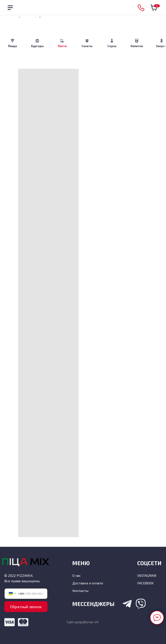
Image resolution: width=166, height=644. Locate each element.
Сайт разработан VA (83, 622)
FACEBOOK (145, 583)
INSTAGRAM (147, 575)
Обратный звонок (26, 607)
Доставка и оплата (88, 583)
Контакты (80, 591)
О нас (77, 575)
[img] (83, 8)
